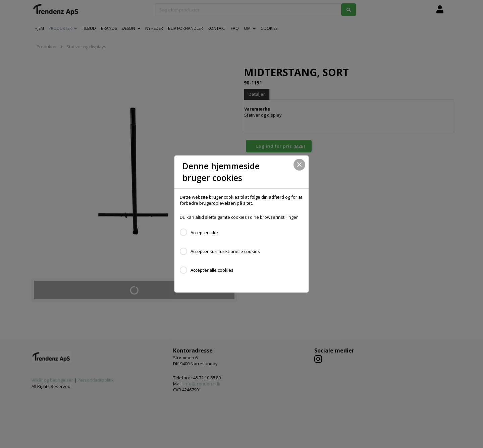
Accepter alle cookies (212, 270)
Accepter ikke (204, 233)
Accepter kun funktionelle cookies (225, 251)
